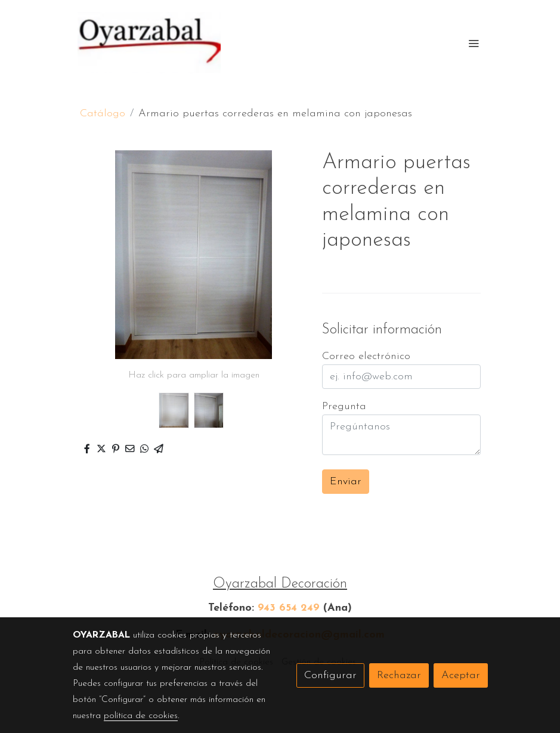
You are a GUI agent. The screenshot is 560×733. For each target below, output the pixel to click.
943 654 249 (289, 608)
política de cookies (141, 716)
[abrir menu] (474, 43)
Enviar (346, 482)
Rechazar (399, 675)
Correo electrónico (366, 356)
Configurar (330, 675)
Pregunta (344, 406)
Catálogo (103, 114)
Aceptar (461, 675)
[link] (149, 43)
